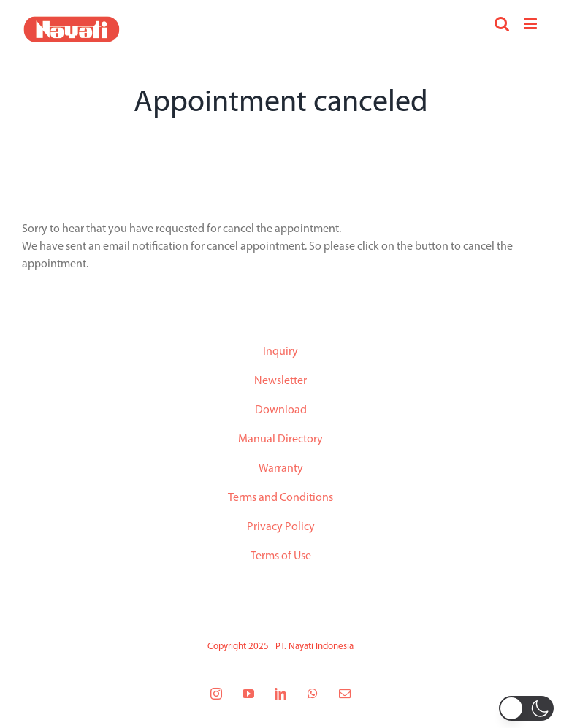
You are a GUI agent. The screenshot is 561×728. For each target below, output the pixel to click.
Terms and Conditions (280, 498)
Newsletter (280, 381)
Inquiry (280, 352)
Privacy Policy (281, 527)
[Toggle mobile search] (502, 24)
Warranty (281, 469)
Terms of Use (281, 556)
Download (281, 410)
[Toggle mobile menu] (531, 24)
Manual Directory (280, 440)
